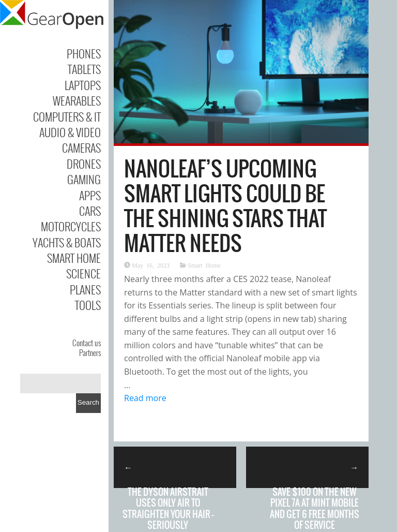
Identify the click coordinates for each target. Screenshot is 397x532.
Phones (84, 53)
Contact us (87, 343)
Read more (145, 398)
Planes (85, 289)
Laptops (83, 85)
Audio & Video (70, 132)
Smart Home (74, 258)
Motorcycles (71, 226)
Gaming (84, 179)
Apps (90, 195)
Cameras (81, 147)
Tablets (84, 69)
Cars (90, 211)
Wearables (77, 100)
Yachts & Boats (67, 242)
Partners (90, 352)
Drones (84, 164)
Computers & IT (67, 116)
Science (83, 273)
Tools (88, 305)
